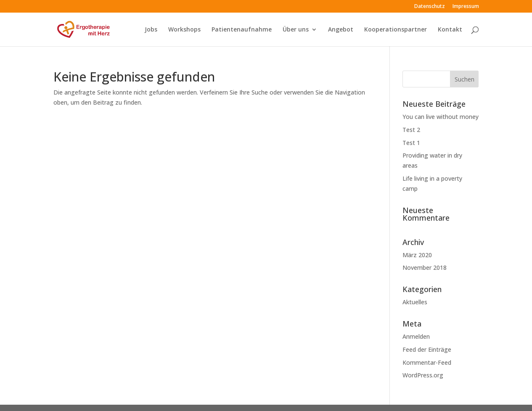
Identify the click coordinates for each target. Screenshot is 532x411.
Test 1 (411, 143)
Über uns (296, 30)
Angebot (341, 30)
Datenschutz (430, 7)
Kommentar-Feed (427, 362)
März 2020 (417, 255)
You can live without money (441, 117)
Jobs (151, 30)
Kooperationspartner (396, 30)
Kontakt (450, 30)
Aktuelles (415, 302)
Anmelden (416, 336)
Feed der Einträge (427, 349)
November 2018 (425, 267)
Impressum (466, 7)
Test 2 (411, 130)
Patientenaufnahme (242, 30)
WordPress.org (423, 375)
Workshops (184, 30)
